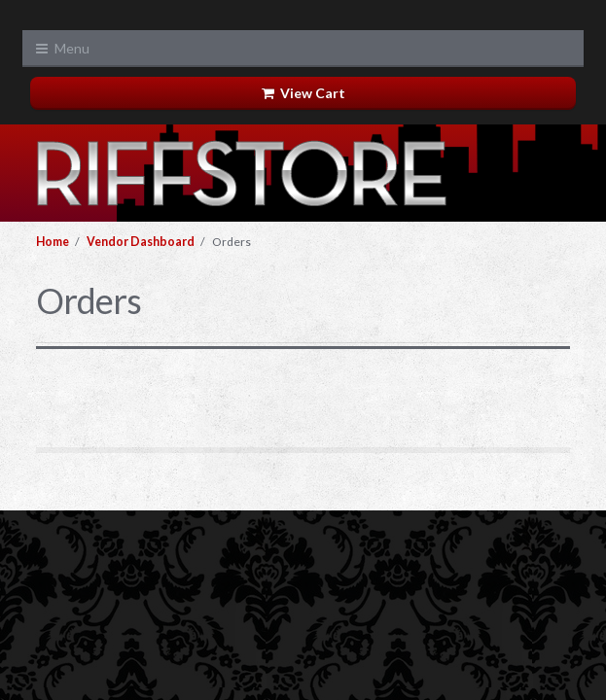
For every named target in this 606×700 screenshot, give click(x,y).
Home (53, 242)
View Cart (303, 93)
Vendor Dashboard (141, 242)
